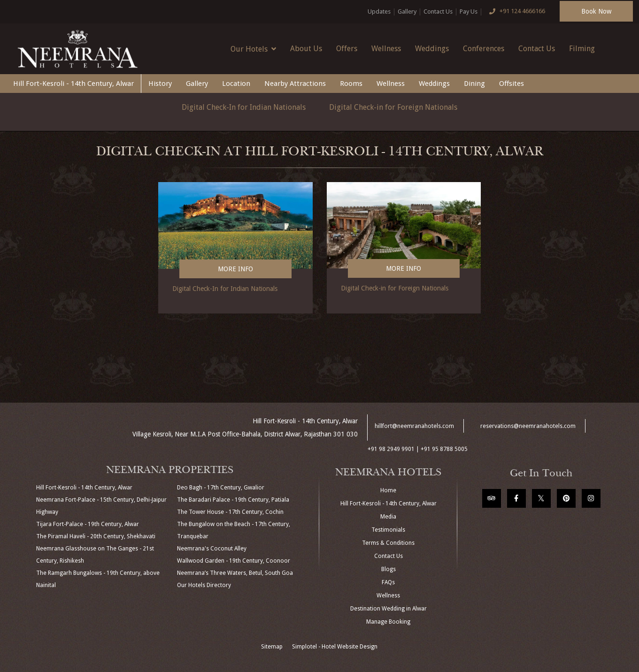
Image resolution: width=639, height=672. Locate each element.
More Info (235, 269)
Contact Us (438, 11)
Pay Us (469, 11)
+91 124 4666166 (515, 12)
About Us (306, 49)
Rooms (351, 84)
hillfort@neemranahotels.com (414, 426)
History (160, 84)
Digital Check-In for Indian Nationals (244, 107)
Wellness (386, 49)
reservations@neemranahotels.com (528, 426)
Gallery (407, 11)
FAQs (388, 582)
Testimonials (388, 530)
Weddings (432, 49)
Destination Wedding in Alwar (389, 609)
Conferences (484, 49)
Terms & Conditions (388, 543)
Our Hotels (253, 49)
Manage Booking (388, 622)
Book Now (596, 11)
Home (388, 490)
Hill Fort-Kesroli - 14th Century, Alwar (73, 84)
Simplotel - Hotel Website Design (335, 647)
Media (388, 517)
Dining (474, 84)
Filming (582, 49)
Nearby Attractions (295, 84)
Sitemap (272, 647)
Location (236, 84)
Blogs (389, 569)
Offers (347, 49)
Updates (379, 11)
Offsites (512, 84)
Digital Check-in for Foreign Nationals (393, 107)
